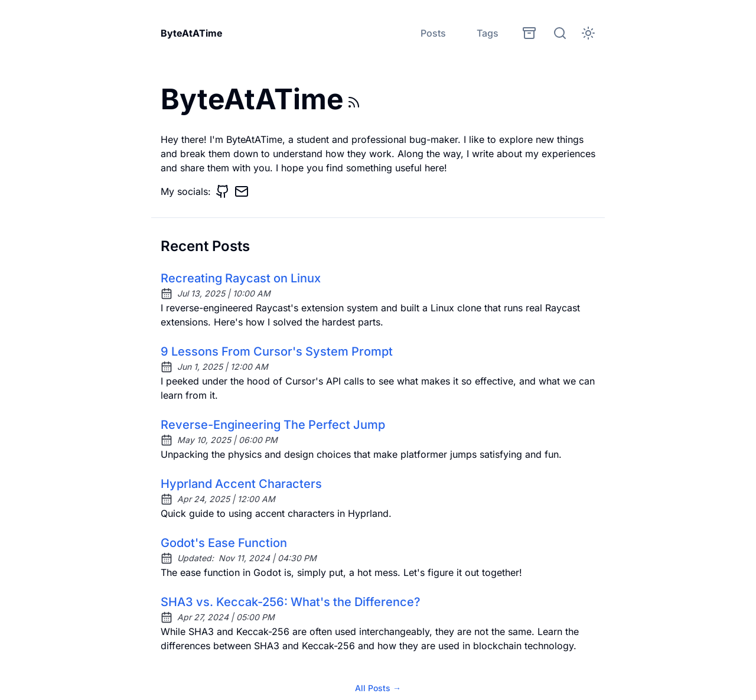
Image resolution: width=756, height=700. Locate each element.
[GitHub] (223, 191)
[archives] (529, 33)
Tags (488, 33)
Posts (433, 33)
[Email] (242, 191)
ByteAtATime (192, 33)
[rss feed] (354, 102)
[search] (560, 33)
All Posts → (378, 688)
